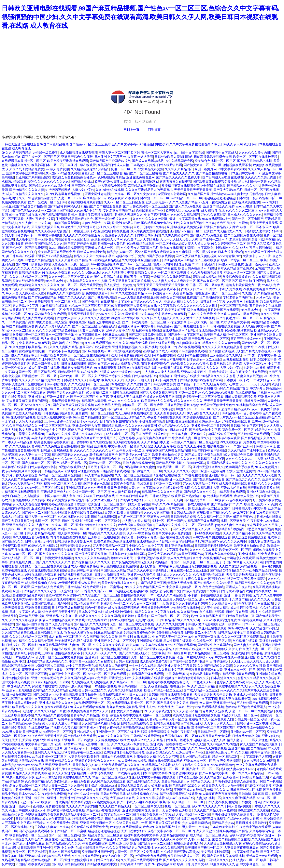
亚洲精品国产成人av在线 (160, 351)
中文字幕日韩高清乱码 (157, 326)
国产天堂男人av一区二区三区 (97, 339)
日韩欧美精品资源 (183, 517)
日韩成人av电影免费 (91, 252)
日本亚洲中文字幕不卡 (110, 157)
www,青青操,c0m (230, 256)
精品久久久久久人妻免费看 (221, 343)
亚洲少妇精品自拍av (126, 223)
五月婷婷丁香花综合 (136, 616)
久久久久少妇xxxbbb (86, 273)
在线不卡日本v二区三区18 (180, 736)
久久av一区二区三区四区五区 (124, 202)
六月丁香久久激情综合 (22, 475)
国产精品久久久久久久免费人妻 (178, 177)
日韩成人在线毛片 (197, 504)
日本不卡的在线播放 (179, 546)
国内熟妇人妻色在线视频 (138, 550)
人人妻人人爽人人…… (220, 723)
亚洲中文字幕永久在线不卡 (77, 699)
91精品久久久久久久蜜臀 (218, 376)
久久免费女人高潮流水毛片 (140, 248)
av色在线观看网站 (239, 500)
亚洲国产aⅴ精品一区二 (186, 231)
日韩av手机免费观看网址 (118, 757)
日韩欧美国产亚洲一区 (36, 848)
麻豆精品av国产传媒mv (144, 186)
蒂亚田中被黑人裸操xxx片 (195, 657)
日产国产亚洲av (241, 446)
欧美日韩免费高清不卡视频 (197, 268)
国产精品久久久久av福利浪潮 (49, 186)
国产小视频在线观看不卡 (191, 326)
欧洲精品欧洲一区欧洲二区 (173, 479)
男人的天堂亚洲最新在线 (58, 339)
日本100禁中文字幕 (263, 359)
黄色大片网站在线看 (108, 277)
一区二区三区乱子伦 (234, 306)
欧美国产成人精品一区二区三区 (226, 335)
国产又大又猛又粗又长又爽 (192, 529)
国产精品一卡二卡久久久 (195, 384)
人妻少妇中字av (83, 190)
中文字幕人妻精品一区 (182, 587)
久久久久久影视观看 (23, 620)
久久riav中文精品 (139, 533)
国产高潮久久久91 (84, 186)
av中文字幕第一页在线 (204, 637)
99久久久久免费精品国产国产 (144, 587)
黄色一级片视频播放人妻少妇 (171, 537)
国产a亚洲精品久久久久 (143, 781)
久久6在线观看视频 (98, 343)
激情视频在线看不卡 (237, 165)
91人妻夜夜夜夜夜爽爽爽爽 (218, 794)
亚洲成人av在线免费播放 (82, 566)
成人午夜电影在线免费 (44, 368)
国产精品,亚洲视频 (94, 446)
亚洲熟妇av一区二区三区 (248, 732)
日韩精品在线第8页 (211, 459)
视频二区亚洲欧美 (233, 521)
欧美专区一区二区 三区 (235, 550)
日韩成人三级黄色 (130, 786)
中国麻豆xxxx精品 (115, 335)
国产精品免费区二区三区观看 (204, 500)
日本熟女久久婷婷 (143, 165)
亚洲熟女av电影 (158, 517)
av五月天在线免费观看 (215, 202)
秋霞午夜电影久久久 (233, 686)
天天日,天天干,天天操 (255, 384)
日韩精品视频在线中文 (101, 864)
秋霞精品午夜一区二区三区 (83, 752)
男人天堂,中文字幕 (25, 306)
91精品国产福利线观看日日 (21, 492)
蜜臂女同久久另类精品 (126, 711)
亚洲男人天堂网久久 (129, 215)
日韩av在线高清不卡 (85, 604)
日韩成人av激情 (185, 513)
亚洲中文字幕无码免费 (47, 678)
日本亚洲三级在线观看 (80, 165)
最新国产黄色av (244, 517)
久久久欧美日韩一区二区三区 (89, 384)
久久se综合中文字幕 (88, 210)
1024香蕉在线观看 (195, 475)
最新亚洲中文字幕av (139, 314)
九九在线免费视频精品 (122, 707)
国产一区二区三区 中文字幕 (90, 397)
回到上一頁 (131, 130)
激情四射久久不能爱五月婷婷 (187, 604)
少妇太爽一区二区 (207, 322)
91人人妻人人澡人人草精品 (161, 372)
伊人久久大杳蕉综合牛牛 (30, 504)
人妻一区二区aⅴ (70, 198)
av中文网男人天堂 (108, 405)
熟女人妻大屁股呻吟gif (35, 430)
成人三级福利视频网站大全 (134, 413)
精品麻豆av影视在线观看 (104, 810)
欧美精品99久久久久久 (28, 707)
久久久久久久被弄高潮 (141, 426)
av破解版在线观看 (213, 186)
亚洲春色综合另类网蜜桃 (168, 297)
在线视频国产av (218, 446)
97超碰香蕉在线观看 (197, 417)
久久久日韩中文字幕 (169, 670)
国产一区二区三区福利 (64, 835)
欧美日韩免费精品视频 (127, 355)
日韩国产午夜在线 (164, 268)
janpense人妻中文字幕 (230, 525)
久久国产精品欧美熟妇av (19, 632)
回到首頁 (154, 130)
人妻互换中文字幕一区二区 (55, 525)
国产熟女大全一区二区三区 (203, 165)
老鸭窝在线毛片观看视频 (85, 202)
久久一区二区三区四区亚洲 (134, 475)
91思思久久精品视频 (39, 260)
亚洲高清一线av (210, 421)
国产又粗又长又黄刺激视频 (226, 856)
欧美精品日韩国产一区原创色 (175, 562)
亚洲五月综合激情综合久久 (256, 728)
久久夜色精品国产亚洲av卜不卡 (83, 728)
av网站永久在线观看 (241, 558)
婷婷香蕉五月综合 (41, 653)
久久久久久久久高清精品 (92, 558)
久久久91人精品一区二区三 (28, 277)
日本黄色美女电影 (222, 827)
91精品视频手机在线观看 (75, 575)
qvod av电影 (244, 206)
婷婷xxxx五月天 (122, 558)
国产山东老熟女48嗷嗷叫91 (150, 430)
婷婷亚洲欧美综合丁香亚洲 (67, 504)
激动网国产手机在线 (125, 318)
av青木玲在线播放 (100, 773)
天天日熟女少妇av (85, 765)
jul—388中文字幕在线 (189, 153)
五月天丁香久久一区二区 (105, 467)
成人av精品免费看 (77, 781)
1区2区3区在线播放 (167, 475)
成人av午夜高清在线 (213, 599)
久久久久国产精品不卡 (239, 533)
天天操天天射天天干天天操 (213, 695)
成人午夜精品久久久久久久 (25, 194)
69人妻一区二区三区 (23, 554)
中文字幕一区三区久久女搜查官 (134, 194)
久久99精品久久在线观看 (52, 715)
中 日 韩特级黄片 (216, 372)
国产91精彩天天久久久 (75, 546)
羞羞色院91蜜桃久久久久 (119, 583)
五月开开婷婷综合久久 (246, 339)
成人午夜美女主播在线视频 (149, 231)
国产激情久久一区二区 (135, 455)
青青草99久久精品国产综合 (90, 715)
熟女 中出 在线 (254, 347)
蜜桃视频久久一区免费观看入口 (211, 719)
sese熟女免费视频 (172, 699)
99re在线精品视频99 (105, 264)
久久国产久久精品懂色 (257, 293)
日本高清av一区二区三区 (204, 359)
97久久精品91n (188, 612)
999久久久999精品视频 (167, 504)
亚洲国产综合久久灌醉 (77, 157)
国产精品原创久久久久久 (259, 438)
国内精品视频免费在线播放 (160, 223)
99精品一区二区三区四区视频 (60, 475)
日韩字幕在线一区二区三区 (120, 815)
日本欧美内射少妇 (148, 235)
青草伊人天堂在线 (247, 496)
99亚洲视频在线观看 (127, 351)
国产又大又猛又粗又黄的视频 (196, 256)
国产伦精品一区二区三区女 (170, 616)
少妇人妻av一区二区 (245, 860)
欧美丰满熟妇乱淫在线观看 (74, 641)
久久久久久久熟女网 (170, 624)
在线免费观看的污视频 (251, 393)
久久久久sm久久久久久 (71, 459)
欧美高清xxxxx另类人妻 (93, 599)
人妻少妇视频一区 (147, 620)
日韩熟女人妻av (146, 273)
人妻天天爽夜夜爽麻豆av (82, 438)
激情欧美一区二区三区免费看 (203, 397)
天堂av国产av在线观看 (195, 757)
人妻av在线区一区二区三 (193, 815)
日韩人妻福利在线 (145, 376)
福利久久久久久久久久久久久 (49, 182)
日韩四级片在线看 (170, 165)
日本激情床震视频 (104, 686)
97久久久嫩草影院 (213, 215)
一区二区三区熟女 (67, 302)
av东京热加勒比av (180, 322)
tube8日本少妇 (55, 281)
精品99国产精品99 (14, 666)
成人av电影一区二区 (120, 434)
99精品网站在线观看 (145, 359)
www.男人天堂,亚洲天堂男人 (21, 732)
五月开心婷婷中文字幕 (149, 227)
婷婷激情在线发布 (45, 686)
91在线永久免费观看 (56, 273)
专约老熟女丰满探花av (119, 210)
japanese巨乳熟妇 (57, 707)
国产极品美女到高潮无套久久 (133, 562)
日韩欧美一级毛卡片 (178, 740)
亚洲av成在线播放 (269, 517)
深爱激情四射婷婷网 (172, 194)
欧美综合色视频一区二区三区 (215, 161)
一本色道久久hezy (25, 657)
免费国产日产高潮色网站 (204, 297)
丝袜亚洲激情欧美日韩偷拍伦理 (76, 695)
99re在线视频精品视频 (181, 645)
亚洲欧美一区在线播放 (104, 537)
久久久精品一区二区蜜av (214, 517)
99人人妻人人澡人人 (16, 459)
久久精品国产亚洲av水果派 (90, 484)
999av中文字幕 (238, 628)
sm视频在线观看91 (236, 359)
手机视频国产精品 (82, 322)
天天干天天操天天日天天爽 (223, 401)
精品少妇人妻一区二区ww (125, 252)
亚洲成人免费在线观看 (49, 806)
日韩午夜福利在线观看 (78, 521)
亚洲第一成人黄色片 (112, 244)
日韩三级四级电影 (77, 268)
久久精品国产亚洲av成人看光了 (153, 649)
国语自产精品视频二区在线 (50, 388)
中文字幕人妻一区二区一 (170, 637)
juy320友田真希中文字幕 (260, 355)
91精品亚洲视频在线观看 (237, 674)
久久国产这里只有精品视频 (238, 566)
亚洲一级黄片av (205, 169)
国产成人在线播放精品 (148, 161)
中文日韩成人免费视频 (226, 289)
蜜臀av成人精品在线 (207, 277)
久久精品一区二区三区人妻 (212, 641)
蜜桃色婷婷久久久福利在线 (31, 500)
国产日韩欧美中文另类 (113, 359)
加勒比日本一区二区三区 (193, 409)
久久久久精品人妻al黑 (25, 446)
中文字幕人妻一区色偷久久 (187, 434)
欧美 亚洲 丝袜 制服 (47, 740)
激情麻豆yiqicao (75, 748)
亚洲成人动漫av (129, 326)
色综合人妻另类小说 (231, 682)
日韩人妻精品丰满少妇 (41, 533)
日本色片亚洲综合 (231, 252)
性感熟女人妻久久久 (119, 235)
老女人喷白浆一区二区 (25, 786)
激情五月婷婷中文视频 (232, 223)
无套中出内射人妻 (108, 322)
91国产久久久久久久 (72, 297)
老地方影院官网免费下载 (247, 239)
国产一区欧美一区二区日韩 (47, 202)
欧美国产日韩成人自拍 (113, 165)
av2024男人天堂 (194, 744)
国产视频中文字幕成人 (221, 153)
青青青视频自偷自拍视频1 (136, 525)
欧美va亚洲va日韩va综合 (112, 182)
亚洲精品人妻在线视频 (126, 397)
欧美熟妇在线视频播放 (126, 827)
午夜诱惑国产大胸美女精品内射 (168, 450)
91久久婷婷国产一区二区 (229, 244)
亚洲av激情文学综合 (16, 678)
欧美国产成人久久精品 (157, 401)
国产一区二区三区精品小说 (37, 372)
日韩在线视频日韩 (74, 364)
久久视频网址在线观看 (243, 302)
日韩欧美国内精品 (267, 455)
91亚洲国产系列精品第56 (33, 177)
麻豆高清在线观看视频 (60, 599)
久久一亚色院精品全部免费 (38, 198)
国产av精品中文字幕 (213, 773)
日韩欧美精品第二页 (240, 616)
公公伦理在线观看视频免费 (90, 827)
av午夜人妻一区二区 (130, 450)
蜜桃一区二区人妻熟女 (157, 153)
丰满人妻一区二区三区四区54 (119, 153)
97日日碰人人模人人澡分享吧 (223, 786)
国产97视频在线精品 (42, 297)
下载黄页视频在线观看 (113, 529)
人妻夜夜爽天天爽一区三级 (71, 264)
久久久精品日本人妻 (155, 442)
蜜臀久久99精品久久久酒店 (256, 678)
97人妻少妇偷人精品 (136, 521)
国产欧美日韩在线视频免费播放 (215, 182)
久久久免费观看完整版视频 (60, 446)
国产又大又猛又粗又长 (101, 500)
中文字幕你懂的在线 (245, 852)
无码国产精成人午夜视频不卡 (256, 351)
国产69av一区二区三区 (136, 264)
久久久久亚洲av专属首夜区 (130, 744)
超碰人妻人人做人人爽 (210, 740)
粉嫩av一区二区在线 (157, 715)
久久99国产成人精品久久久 (160, 318)
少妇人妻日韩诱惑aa (144, 182)
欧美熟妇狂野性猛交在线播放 (186, 310)
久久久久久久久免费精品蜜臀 (222, 347)
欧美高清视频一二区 (133, 686)
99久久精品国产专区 (179, 161)
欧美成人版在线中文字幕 (54, 417)
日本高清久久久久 (75, 380)
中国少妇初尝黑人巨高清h (46, 666)
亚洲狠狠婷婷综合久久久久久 (96, 525)
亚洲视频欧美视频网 (246, 202)
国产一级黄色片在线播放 (137, 339)
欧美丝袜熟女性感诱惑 (226, 364)
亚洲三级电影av (157, 202)
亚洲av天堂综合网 (213, 471)
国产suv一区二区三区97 (105, 463)
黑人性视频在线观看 (177, 641)
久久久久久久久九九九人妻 (245, 459)
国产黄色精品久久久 (25, 210)
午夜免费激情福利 (254, 579)
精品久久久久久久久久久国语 (100, 616)
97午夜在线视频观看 (186, 347)
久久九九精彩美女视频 (118, 273)
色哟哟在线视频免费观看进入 (168, 682)
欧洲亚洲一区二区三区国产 (107, 504)
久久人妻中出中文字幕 (35, 223)
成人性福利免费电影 (245, 608)
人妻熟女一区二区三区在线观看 (41, 566)
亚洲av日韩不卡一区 (190, 752)
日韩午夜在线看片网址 (242, 612)
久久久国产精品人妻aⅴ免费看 (86, 678)
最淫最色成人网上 (22, 562)
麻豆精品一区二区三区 (187, 198)
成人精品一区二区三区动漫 (209, 835)
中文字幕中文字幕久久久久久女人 (139, 302)
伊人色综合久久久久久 (203, 413)
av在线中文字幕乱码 (162, 306)
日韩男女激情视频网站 (77, 368)
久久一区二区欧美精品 (198, 525)
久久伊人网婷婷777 (175, 235)
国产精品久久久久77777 (244, 186)
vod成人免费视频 (57, 169)
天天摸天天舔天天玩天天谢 (245, 575)
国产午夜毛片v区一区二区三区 (238, 318)
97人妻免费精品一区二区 (110, 546)
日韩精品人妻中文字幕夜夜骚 (239, 632)
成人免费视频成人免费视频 (90, 682)
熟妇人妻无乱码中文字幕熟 (155, 409)
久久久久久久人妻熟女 (47, 268)
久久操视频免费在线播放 (112, 740)
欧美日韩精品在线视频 (160, 355)
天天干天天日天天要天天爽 (193, 190)
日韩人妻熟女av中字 (42, 467)
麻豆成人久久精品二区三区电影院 (194, 442)
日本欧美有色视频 (127, 773)
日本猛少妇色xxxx (263, 380)
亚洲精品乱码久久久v (81, 488)
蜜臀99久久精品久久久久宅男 (158, 757)
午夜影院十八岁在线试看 (256, 604)
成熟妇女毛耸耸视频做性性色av (74, 177)
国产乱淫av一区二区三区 (155, 843)
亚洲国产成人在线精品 (190, 790)
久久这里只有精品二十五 (130, 823)
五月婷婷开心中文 (226, 384)
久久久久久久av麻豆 (204, 550)
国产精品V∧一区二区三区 (100, 579)
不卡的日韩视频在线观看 (205, 595)
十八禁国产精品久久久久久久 (249, 599)
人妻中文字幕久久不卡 (113, 736)
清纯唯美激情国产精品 (232, 831)
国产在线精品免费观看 (209, 479)
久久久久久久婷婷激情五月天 (83, 235)
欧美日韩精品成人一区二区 (186, 856)
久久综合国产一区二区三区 (88, 492)
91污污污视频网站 (58, 190)
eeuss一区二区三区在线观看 (45, 488)
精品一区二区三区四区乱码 (111, 777)
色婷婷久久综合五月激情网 (162, 397)
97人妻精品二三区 (99, 393)
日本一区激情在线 (127, 628)
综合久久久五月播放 (162, 446)
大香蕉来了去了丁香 (257, 256)
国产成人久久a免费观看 (185, 206)
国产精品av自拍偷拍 (30, 624)
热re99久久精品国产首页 (231, 388)
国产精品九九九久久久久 (243, 479)
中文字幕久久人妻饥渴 (113, 699)
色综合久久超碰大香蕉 (86, 790)
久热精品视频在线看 (204, 674)
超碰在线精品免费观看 (28, 281)
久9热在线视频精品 (111, 177)
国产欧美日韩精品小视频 (254, 161)
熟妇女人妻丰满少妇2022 (264, 231)
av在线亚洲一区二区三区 (174, 467)
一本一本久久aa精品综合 (146, 666)
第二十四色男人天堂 (46, 364)
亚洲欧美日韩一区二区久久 (88, 690)
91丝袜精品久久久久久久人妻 (87, 281)
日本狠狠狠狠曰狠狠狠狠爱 (119, 421)
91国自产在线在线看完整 (33, 864)
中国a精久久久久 (227, 248)
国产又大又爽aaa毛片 (228, 190)
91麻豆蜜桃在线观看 (193, 351)
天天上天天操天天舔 (264, 223)
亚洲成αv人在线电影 (145, 699)
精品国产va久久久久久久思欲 (162, 492)
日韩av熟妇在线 (56, 384)
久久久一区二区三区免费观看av (71, 277)
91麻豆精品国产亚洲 (152, 583)
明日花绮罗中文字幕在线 (209, 450)
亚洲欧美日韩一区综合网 (169, 653)
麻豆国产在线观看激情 (95, 347)
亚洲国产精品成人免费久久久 (227, 463)
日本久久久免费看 (200, 314)
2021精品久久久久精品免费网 (33, 641)
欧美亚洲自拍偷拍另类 (168, 455)
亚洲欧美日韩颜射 (38, 608)
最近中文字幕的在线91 (88, 434)
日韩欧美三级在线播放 (182, 421)
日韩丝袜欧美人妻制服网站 (174, 157)
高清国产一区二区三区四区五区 (213, 728)
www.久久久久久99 (111, 314)
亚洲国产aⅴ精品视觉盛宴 (54, 256)
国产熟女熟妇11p (194, 496)
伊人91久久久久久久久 (124, 401)
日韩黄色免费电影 (123, 484)
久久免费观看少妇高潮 (63, 823)
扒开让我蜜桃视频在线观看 (21, 339)
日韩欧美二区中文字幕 (201, 632)
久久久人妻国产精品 (183, 202)
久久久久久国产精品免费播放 (57, 330)
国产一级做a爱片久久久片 (113, 219)
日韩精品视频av (173, 260)
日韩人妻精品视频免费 (241, 397)
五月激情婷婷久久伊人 (225, 355)
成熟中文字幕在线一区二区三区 (169, 831)
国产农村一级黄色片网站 (33, 264)
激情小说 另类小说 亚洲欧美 (172, 810)
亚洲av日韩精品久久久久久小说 (34, 591)
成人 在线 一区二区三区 (79, 359)
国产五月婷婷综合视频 (80, 244)
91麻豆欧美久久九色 (224, 864)
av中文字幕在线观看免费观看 (256, 765)
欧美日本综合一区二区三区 (240, 260)
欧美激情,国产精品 (117, 649)
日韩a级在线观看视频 (225, 326)
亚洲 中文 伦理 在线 (68, 848)
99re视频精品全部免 (266, 699)
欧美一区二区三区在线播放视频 (256, 157)
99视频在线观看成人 (72, 467)
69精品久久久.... (202, 781)
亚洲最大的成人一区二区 (102, 248)
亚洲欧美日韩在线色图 (113, 231)
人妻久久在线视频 (250, 376)
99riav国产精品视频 (87, 417)
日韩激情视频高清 (251, 794)
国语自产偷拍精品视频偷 (56, 620)
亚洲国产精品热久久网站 (221, 227)
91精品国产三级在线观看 (202, 260)
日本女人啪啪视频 (110, 479)
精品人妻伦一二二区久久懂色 (247, 740)
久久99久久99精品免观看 (130, 343)
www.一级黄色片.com (126, 372)
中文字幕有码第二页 (39, 744)
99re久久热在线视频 (157, 711)
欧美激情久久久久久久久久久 (39, 285)
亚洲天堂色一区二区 (115, 604)
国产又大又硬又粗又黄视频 (159, 393)
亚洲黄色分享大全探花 (220, 554)
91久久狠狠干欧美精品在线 (29, 347)
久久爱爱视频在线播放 (207, 273)
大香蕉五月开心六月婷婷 (118, 438)
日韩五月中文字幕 (136, 277)
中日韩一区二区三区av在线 (205, 285)
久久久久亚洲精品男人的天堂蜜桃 (149, 190)
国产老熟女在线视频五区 (146, 310)
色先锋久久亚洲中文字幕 (43, 359)
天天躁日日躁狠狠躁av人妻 (204, 670)
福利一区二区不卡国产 (248, 219)
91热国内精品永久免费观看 (47, 314)
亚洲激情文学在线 (50, 632)
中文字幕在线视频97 (191, 649)
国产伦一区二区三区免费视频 (27, 248)
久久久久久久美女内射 (254, 153)
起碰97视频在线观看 (236, 421)
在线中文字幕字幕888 (27, 599)
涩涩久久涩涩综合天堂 (152, 748)
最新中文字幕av (99, 364)
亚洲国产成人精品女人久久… (224, 231)
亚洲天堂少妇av (120, 678)
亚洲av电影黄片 (166, 380)
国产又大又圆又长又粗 (91, 554)
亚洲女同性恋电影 (97, 194)
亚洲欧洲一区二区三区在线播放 (107, 657)
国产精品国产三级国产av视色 (110, 161)
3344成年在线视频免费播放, (84, 513)
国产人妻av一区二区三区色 (41, 463)
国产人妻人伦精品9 (59, 624)
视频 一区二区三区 (124, 169)
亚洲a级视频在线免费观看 (185, 227)
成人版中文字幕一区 (30, 239)
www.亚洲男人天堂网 (106, 268)
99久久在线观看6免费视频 (238, 442)
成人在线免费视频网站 (124, 608)
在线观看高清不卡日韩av (180, 330)
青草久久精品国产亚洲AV (235, 268)
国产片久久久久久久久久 (56, 554)
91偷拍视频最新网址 (66, 223)
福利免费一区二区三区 (238, 430)
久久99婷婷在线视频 (110, 190)
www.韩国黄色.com (158, 293)
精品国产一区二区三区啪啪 (143, 173)
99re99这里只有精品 (239, 330)
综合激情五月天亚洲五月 (78, 227)
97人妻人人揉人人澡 (196, 244)
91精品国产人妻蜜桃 (93, 401)
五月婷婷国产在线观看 (223, 310)
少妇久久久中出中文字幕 (115, 227)
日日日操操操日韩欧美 (251, 823)
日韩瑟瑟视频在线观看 (60, 550)
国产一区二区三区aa (226, 293)
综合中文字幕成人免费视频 (171, 533)
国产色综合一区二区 (121, 409)
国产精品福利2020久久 (64, 206)
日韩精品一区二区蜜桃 (213, 732)
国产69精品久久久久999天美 (214, 583)
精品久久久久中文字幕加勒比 (94, 256)
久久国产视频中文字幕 (155, 347)
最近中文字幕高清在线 (185, 219)
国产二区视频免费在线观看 (243, 235)
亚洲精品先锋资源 (151, 169)
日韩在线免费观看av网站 (165, 761)
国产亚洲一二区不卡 (214, 239)
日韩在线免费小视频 (246, 736)
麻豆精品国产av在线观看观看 (103, 198)
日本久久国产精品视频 (64, 852)
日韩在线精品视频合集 (58, 413)
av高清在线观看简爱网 (47, 438)
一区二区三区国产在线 (56, 210)
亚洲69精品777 (151, 628)
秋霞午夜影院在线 (149, 330)
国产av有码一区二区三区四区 (217, 281)
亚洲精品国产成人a (54, 492)
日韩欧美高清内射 (130, 864)
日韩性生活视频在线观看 (96, 215)
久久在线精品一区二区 (31, 649)
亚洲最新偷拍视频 (125, 347)
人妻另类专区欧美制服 (197, 388)
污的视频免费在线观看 (150, 856)
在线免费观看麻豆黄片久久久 (88, 711)
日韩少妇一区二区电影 (22, 645)
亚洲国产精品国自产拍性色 (27, 206)
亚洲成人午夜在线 (238, 587)
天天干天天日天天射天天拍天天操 (161, 285)
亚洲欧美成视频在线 (136, 810)
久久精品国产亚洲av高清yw (207, 194)
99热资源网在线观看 (42, 529)
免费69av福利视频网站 (246, 620)
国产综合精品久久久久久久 (92, 562)
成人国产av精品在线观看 (63, 173)
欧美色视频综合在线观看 (51, 442)
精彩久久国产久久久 (183, 748)
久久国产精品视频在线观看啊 (138, 839)
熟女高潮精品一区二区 (47, 860)
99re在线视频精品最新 (105, 260)
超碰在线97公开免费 (130, 256)
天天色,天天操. (122, 599)
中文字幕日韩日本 (88, 335)
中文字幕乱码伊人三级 (68, 430)
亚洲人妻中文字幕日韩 (175, 508)
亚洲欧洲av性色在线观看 (82, 471)
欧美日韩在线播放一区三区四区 (67, 239)
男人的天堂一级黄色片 (120, 285)
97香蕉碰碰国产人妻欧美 (129, 306)
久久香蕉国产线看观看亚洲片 (141, 860)
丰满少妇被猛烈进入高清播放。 (237, 781)
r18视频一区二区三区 (57, 732)
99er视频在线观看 (170, 368)
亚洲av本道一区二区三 (240, 273)
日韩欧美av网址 (255, 401)
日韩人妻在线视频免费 (171, 339)
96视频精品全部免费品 (252, 405)
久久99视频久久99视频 (218, 393)
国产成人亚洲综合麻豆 (29, 843)
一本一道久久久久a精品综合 (167, 595)
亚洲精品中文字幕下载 (62, 616)
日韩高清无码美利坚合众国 (213, 157)
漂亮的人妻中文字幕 (120, 330)
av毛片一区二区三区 (132, 517)
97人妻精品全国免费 (112, 186)
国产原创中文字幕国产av (185, 335)
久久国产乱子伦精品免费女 (25, 169)
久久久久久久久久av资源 (150, 219)
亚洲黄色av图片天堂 (220, 752)
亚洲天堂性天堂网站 (241, 471)
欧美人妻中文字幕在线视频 (145, 645)
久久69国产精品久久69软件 (44, 781)
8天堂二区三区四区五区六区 (75, 670)
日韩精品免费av (42, 459)
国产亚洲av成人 (191, 723)
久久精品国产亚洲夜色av (221, 777)
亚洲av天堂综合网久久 (208, 467)
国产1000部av (42, 695)
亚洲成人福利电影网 (261, 492)
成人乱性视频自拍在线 (41, 583)
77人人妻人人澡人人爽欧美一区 (174, 281)
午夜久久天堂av (196, 579)
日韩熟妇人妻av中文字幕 (249, 508)
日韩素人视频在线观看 (165, 496)
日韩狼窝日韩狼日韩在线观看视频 (111, 748)
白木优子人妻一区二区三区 (258, 649)
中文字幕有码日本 (157, 215)
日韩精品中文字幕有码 (246, 426)
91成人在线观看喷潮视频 (88, 707)
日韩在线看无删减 (28, 819)
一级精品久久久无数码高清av (171, 277)
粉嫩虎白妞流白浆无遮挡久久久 (187, 678)
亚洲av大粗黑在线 (233, 488)
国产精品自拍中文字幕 (205, 430)
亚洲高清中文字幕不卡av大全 (98, 550)
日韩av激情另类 (69, 372)
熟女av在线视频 (171, 248)
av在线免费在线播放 (95, 372)
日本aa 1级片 (179, 430)
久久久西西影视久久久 (170, 413)
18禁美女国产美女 (22, 322)
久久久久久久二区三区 (242, 210)
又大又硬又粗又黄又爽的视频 (129, 281)
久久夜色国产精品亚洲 (100, 839)
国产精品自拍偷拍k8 (224, 570)
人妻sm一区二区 (50, 310)
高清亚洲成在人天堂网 (107, 239)
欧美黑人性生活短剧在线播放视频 (193, 566)
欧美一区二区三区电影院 (30, 852)
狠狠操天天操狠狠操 (78, 632)
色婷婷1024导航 (255, 368)
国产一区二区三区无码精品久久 (94, 326)
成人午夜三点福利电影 (256, 248)
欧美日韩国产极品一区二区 (204, 848)
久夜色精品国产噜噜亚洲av (58, 215)
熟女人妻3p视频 (139, 504)
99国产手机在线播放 (160, 256)
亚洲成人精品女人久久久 (181, 302)
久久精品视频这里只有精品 (90, 169)
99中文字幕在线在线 (232, 169)
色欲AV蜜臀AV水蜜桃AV (63, 595)
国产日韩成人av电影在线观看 (223, 177)
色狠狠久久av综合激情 (83, 794)
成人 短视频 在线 (213, 210)
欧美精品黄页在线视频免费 (180, 186)
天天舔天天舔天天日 (82, 314)
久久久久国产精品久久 (114, 806)
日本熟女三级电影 (91, 612)
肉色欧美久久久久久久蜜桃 (190, 364)
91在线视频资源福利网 (110, 368)
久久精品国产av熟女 (264, 628)
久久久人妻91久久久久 (55, 326)
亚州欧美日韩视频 (41, 302)
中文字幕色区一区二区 (256, 864)
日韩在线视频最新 (126, 393)
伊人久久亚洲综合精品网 (69, 773)
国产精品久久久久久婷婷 (91, 624)
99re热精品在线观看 (141, 244)
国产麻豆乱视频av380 (97, 351)
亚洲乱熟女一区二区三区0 (40, 376)
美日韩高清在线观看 (20, 256)
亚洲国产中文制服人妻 (266, 335)
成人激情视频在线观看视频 (78, 153)
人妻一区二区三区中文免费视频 (132, 624)
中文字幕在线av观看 (226, 438)
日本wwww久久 (88, 421)
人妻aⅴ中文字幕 (140, 488)
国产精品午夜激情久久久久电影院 (168, 252)
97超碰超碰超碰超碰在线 (131, 591)
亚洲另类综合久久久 (20, 525)
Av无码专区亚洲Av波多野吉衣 (254, 513)
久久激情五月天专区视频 (141, 239)
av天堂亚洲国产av (191, 554)
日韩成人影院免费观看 (57, 450)
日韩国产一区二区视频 (246, 790)
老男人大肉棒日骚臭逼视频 (172, 264)
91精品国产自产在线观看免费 (101, 206)
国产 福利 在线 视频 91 (67, 343)
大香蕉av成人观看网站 (91, 620)
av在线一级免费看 (45, 153)
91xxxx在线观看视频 (215, 620)
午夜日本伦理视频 (173, 359)
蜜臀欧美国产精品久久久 (214, 513)
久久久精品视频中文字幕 (198, 223)
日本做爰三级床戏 (83, 231)
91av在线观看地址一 (216, 219)
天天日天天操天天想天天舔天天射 (254, 661)
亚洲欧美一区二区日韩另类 (210, 426)
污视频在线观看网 (220, 496)
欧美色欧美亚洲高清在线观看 (68, 161)
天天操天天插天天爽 (46, 227)
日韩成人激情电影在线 (202, 624)
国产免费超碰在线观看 (97, 302)
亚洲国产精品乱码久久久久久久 (107, 430)
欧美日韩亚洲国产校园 (97, 852)
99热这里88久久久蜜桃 (127, 384)
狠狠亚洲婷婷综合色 (155, 364)
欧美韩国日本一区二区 (47, 165)
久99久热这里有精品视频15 (64, 194)
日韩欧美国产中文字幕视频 (71, 802)
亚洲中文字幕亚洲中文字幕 (25, 173)
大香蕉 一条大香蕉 (140, 157)
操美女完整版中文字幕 (83, 570)
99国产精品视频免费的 (22, 326)
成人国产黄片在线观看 (37, 318)
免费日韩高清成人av (77, 310)
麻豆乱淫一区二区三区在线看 (102, 173)
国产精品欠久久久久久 (179, 173)
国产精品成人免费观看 (47, 587)
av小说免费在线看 (34, 579)
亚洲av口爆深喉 (192, 372)
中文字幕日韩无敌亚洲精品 (225, 591)
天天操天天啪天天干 (139, 380)
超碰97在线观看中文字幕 (141, 835)
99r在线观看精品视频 (142, 368)
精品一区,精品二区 (74, 463)
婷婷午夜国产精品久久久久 (44, 244)
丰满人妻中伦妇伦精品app (245, 194)
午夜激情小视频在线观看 (164, 417)
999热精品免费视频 (170, 632)
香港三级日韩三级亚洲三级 (44, 798)
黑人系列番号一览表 (252, 182)
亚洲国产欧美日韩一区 (224, 475)
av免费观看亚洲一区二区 (93, 703)
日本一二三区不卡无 (60, 335)
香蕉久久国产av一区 (195, 289)
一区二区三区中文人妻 (147, 806)
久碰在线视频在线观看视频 (86, 409)
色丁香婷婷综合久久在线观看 (91, 442)
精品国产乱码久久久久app (70, 455)
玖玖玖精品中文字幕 (235, 322)
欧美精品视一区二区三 (28, 335)
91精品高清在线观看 (115, 471)
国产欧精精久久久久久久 (127, 388)
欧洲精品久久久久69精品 (50, 690)
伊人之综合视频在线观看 (249, 537)
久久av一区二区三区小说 (147, 604)
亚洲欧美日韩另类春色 (47, 508)
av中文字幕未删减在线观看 (212, 537)
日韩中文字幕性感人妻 (25, 612)
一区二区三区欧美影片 (174, 273)
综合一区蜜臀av (111, 587)
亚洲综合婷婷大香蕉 (86, 426)
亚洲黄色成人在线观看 (57, 479)
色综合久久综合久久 (29, 839)
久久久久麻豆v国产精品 (71, 260)
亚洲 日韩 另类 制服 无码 (242, 595)
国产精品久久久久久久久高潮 (184, 860)
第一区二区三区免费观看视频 (82, 285)
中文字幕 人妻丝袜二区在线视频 (237, 314)
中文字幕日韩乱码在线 (132, 496)
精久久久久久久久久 (188, 401)
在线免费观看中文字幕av (157, 815)
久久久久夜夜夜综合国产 (52, 231)
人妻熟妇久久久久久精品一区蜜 (44, 711)
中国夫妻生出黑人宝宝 (52, 322)
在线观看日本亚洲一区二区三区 (24, 161)
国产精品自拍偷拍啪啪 (212, 173)
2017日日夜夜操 (203, 264)
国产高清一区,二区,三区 (203, 769)
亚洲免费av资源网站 (136, 268)
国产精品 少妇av (82, 182)
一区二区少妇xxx (168, 244)
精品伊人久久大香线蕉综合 (65, 293)
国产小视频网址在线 (102, 297)
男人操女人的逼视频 (113, 666)
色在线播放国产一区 (150, 210)
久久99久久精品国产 (179, 169)
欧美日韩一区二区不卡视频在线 (168, 728)
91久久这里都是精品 (130, 293)
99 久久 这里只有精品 (17, 153)
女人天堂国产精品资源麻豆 (259, 744)
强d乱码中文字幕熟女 (198, 248)
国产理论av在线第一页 (224, 579)
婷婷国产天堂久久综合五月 (66, 393)
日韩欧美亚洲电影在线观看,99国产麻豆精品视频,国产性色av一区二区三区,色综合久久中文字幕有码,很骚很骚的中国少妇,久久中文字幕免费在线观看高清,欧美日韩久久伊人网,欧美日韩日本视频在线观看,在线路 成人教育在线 (140, 17)
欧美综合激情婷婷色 (237, 277)
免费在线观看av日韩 (100, 293)
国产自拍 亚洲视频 (252, 281)
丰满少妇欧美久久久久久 (106, 380)
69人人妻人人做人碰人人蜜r (26, 293)
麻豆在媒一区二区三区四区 (41, 157)
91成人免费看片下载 (125, 364)
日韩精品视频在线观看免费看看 (200, 380)
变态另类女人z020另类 (170, 314)
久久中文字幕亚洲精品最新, (141, 260)
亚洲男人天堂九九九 (49, 752)
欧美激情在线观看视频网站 (119, 566)
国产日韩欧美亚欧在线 (263, 488)
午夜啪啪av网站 (194, 463)
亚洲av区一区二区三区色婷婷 (163, 579)
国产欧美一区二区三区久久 (78, 376)
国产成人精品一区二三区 (201, 690)
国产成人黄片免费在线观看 (204, 455)
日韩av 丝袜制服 (127, 661)
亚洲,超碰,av (37, 397)
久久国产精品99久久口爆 (96, 628)
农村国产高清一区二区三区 (77, 529)
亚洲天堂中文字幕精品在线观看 (154, 777)
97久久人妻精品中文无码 (25, 484)
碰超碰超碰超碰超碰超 (220, 198)
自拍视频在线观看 (133, 595)
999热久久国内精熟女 (24, 289)
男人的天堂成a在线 (29, 421)
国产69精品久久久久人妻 (27, 190)
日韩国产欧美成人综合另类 (50, 604)
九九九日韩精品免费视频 (66, 248)
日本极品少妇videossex (100, 786)
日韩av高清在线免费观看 (82, 587)
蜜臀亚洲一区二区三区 (38, 670)
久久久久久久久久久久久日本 (198, 306)
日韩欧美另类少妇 (130, 500)
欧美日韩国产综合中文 (47, 355)
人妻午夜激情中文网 (40, 219)
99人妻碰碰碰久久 (188, 343)
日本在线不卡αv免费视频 (63, 351)
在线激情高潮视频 (211, 330)
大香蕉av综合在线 (31, 761)
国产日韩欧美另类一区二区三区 (145, 206)
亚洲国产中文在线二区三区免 (115, 641)
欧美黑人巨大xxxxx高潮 (183, 210)
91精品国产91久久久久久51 (180, 620)
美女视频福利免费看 (215, 852)
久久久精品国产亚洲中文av (247, 450)
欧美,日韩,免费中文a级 (193, 864)
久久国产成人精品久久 (22, 426)
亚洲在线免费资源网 (140, 177)
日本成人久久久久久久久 (245, 215)
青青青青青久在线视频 (176, 182)
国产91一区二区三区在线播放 (42, 513)
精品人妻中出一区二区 (41, 517)
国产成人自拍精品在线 (67, 864)
